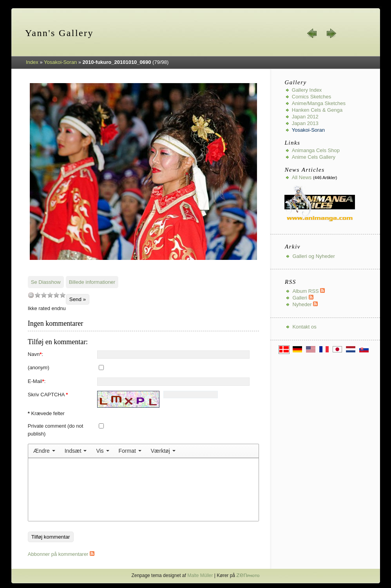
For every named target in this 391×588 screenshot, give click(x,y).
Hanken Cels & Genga (317, 110)
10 (63, 295)
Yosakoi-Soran (60, 62)
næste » (331, 33)
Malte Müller (200, 575)
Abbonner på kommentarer (61, 554)
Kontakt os (304, 327)
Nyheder (305, 304)
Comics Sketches (311, 97)
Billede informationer (92, 282)
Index (32, 62)
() (39, 367)
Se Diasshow (46, 282)
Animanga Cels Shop (316, 150)
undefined (31, 295)
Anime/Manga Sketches (319, 103)
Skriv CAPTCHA (48, 395)
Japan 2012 (305, 117)
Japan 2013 (305, 123)
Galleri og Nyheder (313, 256)
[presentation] (44, 451)
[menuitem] (44, 451)
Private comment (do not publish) (56, 430)
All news (302, 177)
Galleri (303, 298)
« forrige (312, 33)
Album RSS (309, 291)
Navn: (35, 354)
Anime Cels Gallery (314, 157)
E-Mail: (37, 381)
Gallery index (307, 90)
